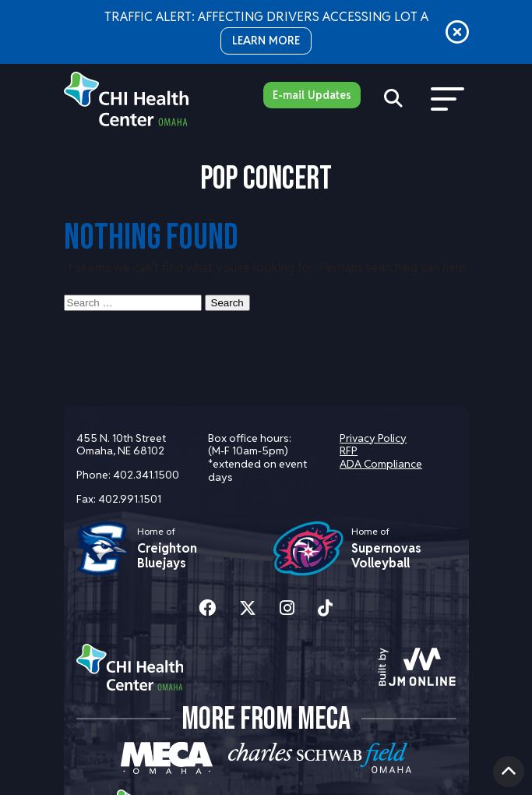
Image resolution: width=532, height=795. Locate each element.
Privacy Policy (373, 438)
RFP (349, 450)
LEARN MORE (266, 41)
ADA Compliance (381, 464)
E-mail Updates (312, 95)
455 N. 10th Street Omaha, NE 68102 (121, 445)
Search (227, 303)
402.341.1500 (146, 475)
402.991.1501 (130, 499)
